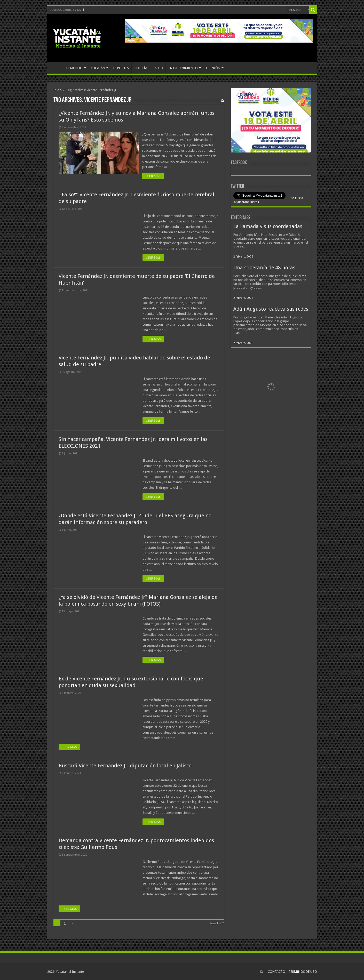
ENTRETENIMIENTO (183, 68)
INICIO (57, 67)
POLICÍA (141, 68)
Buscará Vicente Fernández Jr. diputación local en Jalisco (125, 766)
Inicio (58, 90)
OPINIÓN (213, 68)
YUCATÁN (98, 68)
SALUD (158, 68)
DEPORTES (121, 68)
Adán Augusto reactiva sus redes (271, 309)
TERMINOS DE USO (303, 972)
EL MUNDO (74, 68)
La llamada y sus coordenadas (268, 226)
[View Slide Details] (271, 121)
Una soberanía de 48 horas (264, 268)
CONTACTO (276, 972)
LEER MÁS (153, 176)
